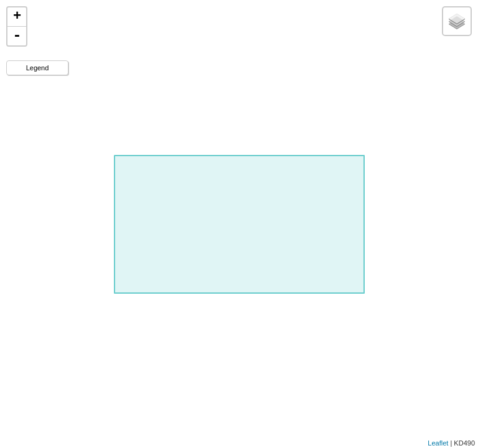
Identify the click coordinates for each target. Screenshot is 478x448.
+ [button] (17, 17)
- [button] (17, 36)
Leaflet (438, 443)
